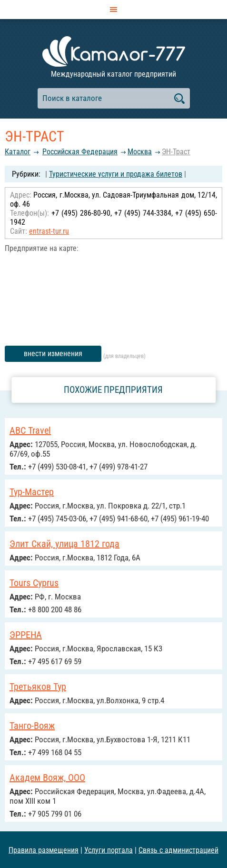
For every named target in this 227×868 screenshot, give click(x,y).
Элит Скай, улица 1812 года (64, 544)
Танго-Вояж (32, 726)
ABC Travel (30, 430)
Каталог (18, 152)
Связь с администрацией (178, 850)
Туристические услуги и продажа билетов (116, 174)
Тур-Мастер (32, 492)
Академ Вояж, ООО (47, 778)
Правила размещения (44, 850)
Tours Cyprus (34, 583)
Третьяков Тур (38, 687)
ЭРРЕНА (26, 635)
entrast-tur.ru (49, 231)
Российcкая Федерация (80, 152)
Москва (140, 152)
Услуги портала (109, 850)
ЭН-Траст (176, 152)
